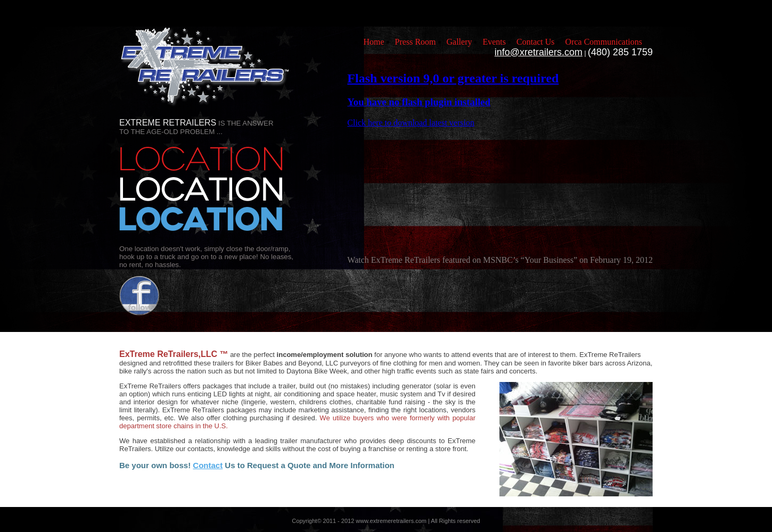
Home (373, 42)
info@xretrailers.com (539, 52)
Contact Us (536, 42)
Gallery (459, 42)
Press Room (416, 42)
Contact (208, 465)
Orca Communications (604, 42)
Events (494, 42)
